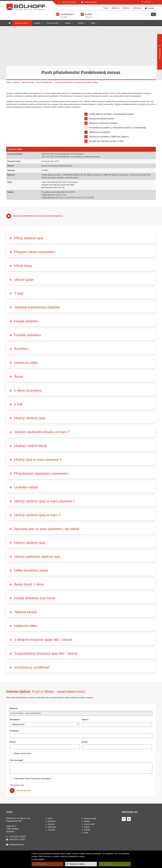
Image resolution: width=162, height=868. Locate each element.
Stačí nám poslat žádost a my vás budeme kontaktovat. (38, 223)
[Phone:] (45, 754)
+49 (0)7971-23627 (17, 846)
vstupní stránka (13, 82)
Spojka (37, 23)
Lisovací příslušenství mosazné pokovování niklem (76, 82)
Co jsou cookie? (38, 859)
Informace (137, 8)
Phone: (13, 749)
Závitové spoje (21, 23)
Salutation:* (15, 726)
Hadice (68, 23)
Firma (106, 8)
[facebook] (124, 826)
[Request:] (81, 720)
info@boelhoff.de (90, 2)
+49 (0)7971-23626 (68, 2)
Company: (14, 738)
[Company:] (81, 743)
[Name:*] (117, 731)
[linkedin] (129, 826)
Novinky (126, 8)
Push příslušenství (44, 82)
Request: (14, 715)
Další (93, 23)
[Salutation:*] (45, 731)
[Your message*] (81, 775)
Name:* (85, 726)
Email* (85, 749)
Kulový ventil (52, 23)
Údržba (81, 23)
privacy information (43, 785)
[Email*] (117, 754)
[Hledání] (141, 14)
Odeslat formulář (24, 797)
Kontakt (150, 8)
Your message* (17, 767)
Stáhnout (115, 8)
